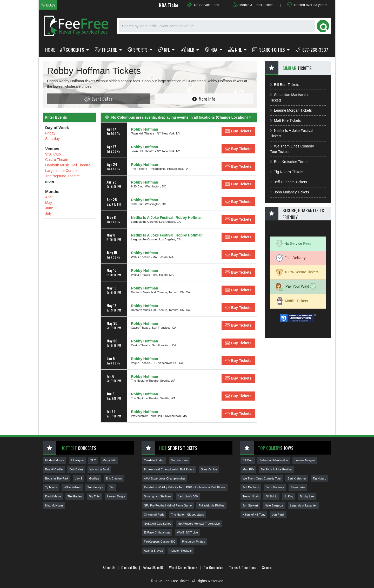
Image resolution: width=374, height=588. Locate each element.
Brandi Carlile (54, 469)
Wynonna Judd (99, 469)
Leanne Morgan (305, 460)
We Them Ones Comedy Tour (262, 478)
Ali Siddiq (272, 496)
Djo (112, 487)
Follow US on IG (153, 567)
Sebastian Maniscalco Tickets (290, 97)
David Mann (53, 496)
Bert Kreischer (297, 478)
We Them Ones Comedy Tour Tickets (292, 149)
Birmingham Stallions (158, 496)
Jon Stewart (250, 505)
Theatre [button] (106, 50)
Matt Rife (248, 469)
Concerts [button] (73, 50)
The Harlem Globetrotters (187, 515)
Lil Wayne (77, 460)
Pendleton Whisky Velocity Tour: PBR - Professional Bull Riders (185, 487)
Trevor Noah (251, 496)
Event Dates (98, 99)
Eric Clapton (114, 478)
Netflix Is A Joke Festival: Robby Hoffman (167, 218)
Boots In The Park (57, 478)
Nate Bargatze (274, 505)
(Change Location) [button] (233, 117)
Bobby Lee (307, 496)
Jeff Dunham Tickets (289, 182)
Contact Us (129, 567)
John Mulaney (275, 487)
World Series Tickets (183, 567)
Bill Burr (248, 460)
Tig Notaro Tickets (287, 172)
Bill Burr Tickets (285, 85)
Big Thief (95, 496)
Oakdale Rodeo (154, 460)
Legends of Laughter (303, 505)
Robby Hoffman (144, 129)
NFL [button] (165, 50)
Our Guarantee (213, 567)
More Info (204, 99)
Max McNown (54, 505)
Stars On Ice (209, 469)
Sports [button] (138, 50)
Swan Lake (298, 487)
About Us (109, 567)
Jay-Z (79, 478)
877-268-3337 (312, 50)
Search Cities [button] (269, 50)
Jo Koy (289, 496)
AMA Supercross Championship (164, 478)
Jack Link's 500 (188, 496)
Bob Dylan (76, 469)
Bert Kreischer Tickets (290, 162)
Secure (267, 567)
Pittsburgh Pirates (193, 542)
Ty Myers (51, 487)
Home (50, 50)
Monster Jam (179, 460)
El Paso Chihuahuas (157, 532)
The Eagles (75, 496)
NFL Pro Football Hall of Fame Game (168, 505)
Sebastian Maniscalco (274, 460)
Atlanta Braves (153, 551)
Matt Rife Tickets (285, 120)
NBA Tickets (176, 5)
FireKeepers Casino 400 (160, 542)
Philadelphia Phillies (211, 505)
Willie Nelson (72, 487)
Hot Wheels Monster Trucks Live (199, 524)
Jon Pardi (278, 515)
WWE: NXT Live (187, 532)
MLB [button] (188, 50)
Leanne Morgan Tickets (291, 110)
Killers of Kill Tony (254, 515)
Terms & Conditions (243, 567)
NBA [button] (212, 50)
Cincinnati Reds (154, 515)
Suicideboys (95, 487)
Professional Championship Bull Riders (169, 469)
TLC (93, 460)
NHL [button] (236, 50)
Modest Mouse (55, 460)
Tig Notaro (319, 478)
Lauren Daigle (116, 496)
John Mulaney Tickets (290, 192)
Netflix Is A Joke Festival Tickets (292, 133)
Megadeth (109, 460)
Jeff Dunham (251, 487)
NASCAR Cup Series (158, 524)
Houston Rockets (181, 551)
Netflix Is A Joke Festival (277, 469)
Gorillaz (94, 478)
